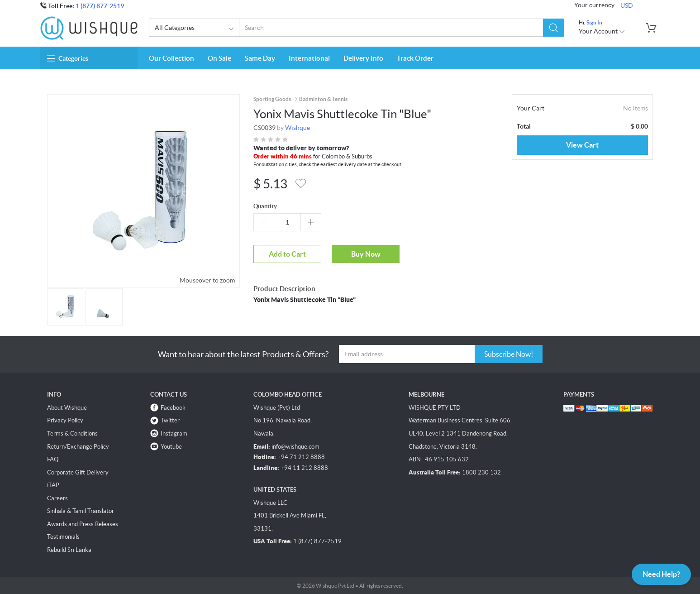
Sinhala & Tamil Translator (81, 511)
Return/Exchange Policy (78, 447)
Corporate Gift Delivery (78, 472)
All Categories (196, 29)
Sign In (594, 22)
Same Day (260, 58)
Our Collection (171, 58)
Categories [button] (68, 58)
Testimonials (63, 537)
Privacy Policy (65, 420)
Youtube (171, 447)
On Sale (219, 58)
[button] (553, 28)
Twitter (170, 420)
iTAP (53, 485)
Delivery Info (363, 58)
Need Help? (661, 574)
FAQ (53, 459)
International (309, 58)
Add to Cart (287, 254)
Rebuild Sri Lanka (69, 550)
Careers (57, 498)
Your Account (602, 31)
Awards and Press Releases (83, 524)
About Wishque (67, 408)
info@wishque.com (295, 447)
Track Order (415, 58)
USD (627, 5)
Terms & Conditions (72, 434)
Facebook (173, 408)
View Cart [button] (582, 145)
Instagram (174, 434)
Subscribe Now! (509, 354)
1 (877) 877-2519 (100, 6)
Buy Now (366, 254)
